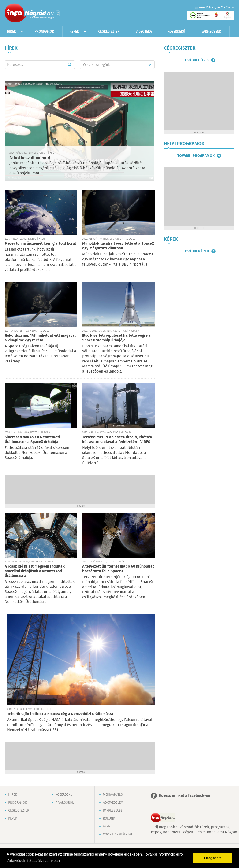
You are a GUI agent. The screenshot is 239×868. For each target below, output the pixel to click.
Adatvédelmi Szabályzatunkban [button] (34, 861)
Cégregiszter (109, 32)
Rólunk (109, 819)
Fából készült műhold (30, 158)
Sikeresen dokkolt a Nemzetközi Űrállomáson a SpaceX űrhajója (32, 440)
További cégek (196, 60)
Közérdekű (176, 32)
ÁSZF (106, 827)
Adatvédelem (113, 803)
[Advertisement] (80, 489)
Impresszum (112, 811)
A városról (65, 803)
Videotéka (144, 32)
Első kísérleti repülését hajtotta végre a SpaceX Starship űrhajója (116, 338)
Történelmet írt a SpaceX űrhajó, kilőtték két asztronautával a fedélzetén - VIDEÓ (117, 440)
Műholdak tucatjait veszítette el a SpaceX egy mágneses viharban (118, 246)
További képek (196, 251)
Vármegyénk (211, 32)
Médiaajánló (113, 795)
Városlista (58, 13)
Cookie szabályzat (118, 835)
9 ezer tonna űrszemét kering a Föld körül (40, 244)
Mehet (70, 65)
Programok (44, 32)
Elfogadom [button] (213, 858)
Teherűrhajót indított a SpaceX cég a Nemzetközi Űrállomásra (60, 714)
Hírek (11, 32)
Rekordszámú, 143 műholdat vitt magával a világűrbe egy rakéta (40, 338)
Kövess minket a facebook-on (185, 796)
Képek (74, 32)
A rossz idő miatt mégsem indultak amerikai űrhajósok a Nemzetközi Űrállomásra (35, 571)
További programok (196, 156)
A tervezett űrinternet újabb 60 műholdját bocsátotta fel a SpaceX (118, 569)
